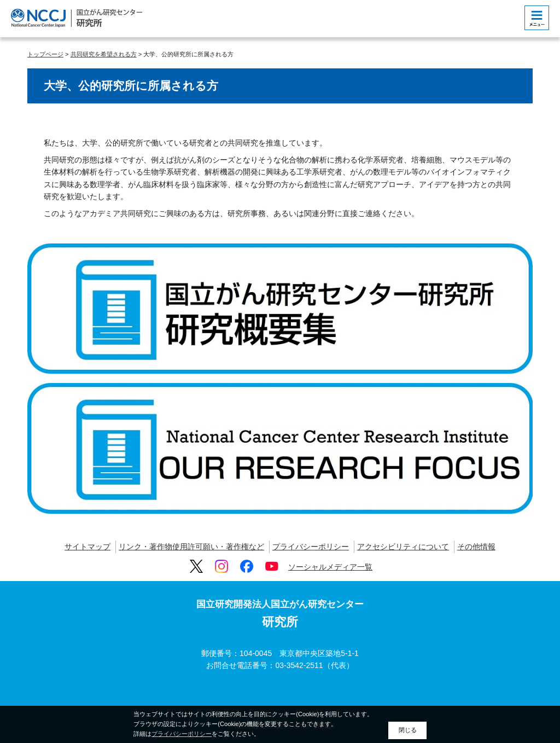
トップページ (45, 54)
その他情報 (476, 547)
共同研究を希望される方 (104, 54)
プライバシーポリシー (311, 547)
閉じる (408, 730)
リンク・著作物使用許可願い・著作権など (191, 547)
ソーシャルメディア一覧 (330, 567)
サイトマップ (87, 547)
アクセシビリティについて (403, 547)
